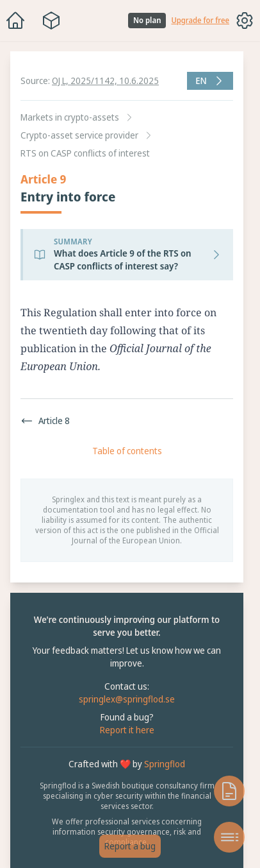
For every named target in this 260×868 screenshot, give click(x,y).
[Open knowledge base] (229, 791)
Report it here (127, 730)
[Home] (15, 21)
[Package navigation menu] (51, 21)
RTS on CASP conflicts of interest (85, 153)
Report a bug (130, 846)
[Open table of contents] (229, 837)
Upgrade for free (200, 21)
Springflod (165, 764)
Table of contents (127, 451)
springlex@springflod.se (127, 699)
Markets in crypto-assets (70, 117)
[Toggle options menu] (245, 21)
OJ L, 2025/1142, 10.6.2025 (105, 81)
